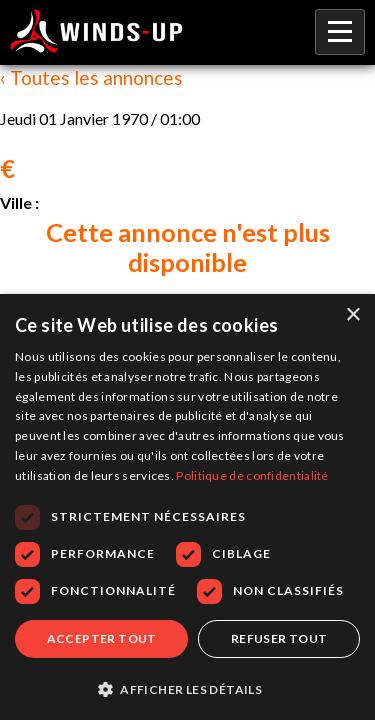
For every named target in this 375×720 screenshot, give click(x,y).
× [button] (352, 315)
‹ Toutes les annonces (91, 77)
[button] (187, 688)
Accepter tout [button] (102, 638)
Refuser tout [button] (279, 638)
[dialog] (187, 507)
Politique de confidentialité (252, 475)
